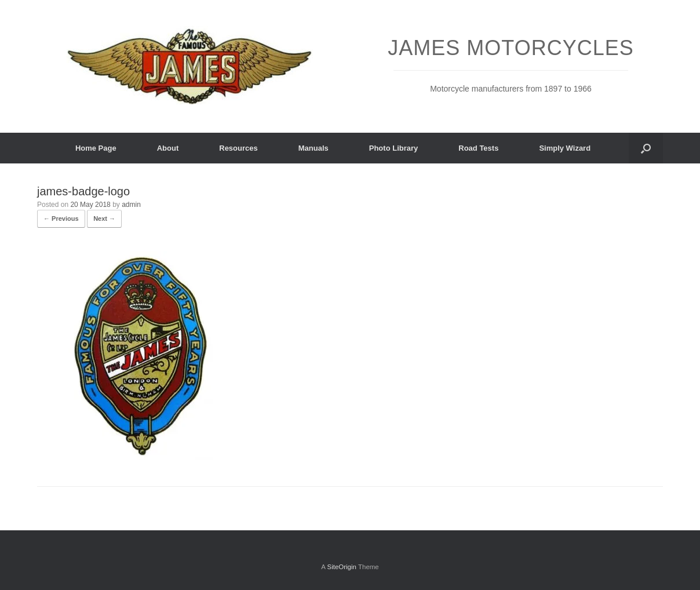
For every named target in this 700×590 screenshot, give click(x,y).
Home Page (96, 148)
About (168, 148)
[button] (646, 148)
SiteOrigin (342, 567)
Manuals (313, 148)
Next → (104, 218)
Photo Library (394, 148)
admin (131, 205)
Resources (238, 148)
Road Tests (478, 148)
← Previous (61, 218)
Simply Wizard (565, 148)
